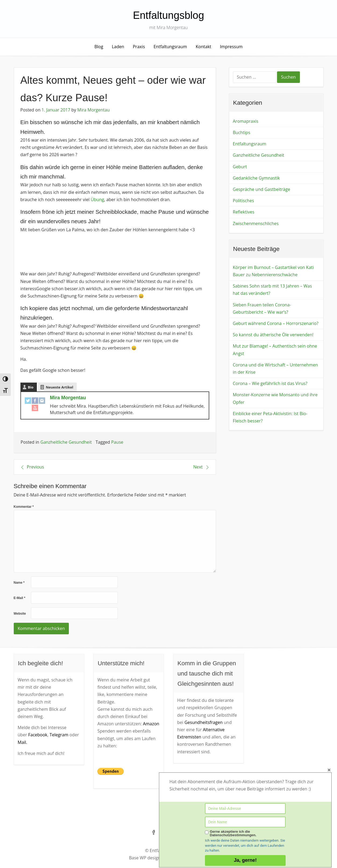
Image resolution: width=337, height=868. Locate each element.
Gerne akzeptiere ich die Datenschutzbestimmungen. (233, 833)
